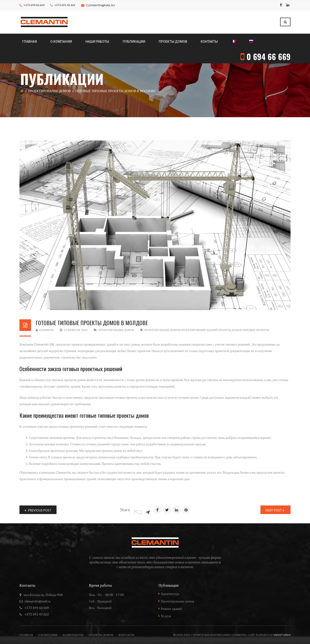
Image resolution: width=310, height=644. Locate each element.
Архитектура (170, 594)
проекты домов (230, 330)
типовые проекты (256, 330)
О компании (48, 635)
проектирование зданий (199, 330)
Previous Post (38, 510)
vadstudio (282, 635)
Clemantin (45, 330)
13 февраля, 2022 (74, 330)
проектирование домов (162, 330)
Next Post (275, 510)
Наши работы (73, 635)
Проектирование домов (49, 91)
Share (125, 510)
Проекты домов (101, 635)
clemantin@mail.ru (100, 5)
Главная (26, 635)
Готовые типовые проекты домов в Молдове (92, 323)
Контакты (126, 635)
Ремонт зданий (171, 609)
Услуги (166, 616)
